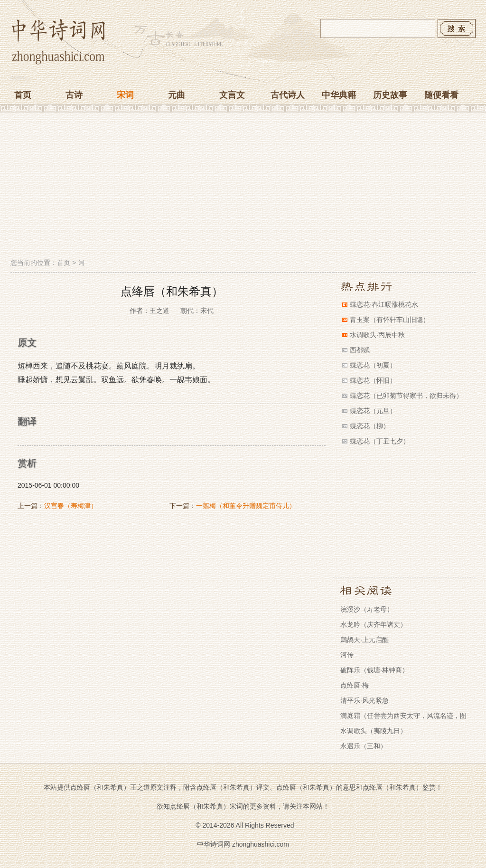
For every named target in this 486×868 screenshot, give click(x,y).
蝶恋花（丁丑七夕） (380, 441)
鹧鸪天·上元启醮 (364, 640)
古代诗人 (288, 95)
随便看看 (441, 95)
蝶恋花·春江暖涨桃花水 (384, 304)
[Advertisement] (243, 187)
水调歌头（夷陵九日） (374, 731)
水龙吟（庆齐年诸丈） (374, 624)
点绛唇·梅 (355, 685)
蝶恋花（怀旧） (373, 380)
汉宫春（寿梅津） (71, 506)
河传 (347, 655)
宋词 (125, 95)
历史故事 (390, 95)
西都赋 (360, 350)
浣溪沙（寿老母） (367, 609)
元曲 (177, 95)
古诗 (74, 95)
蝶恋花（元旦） (373, 411)
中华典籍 (339, 95)
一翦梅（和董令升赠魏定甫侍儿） (246, 506)
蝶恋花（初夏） (373, 365)
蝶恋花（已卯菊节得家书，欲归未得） (406, 396)
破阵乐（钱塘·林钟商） (374, 670)
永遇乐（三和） (364, 746)
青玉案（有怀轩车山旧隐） (390, 320)
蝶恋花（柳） (370, 426)
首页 (23, 95)
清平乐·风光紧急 (364, 700)
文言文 (232, 95)
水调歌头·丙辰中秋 (377, 335)
